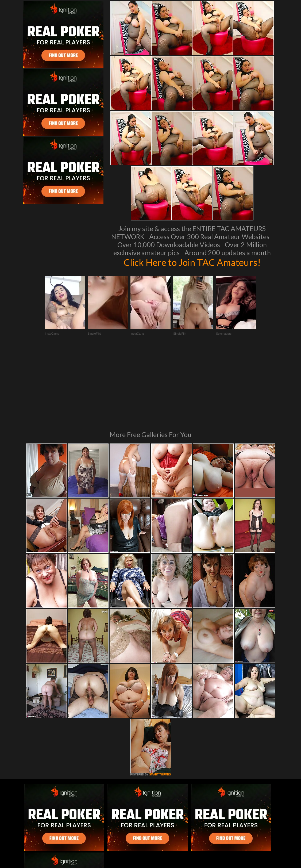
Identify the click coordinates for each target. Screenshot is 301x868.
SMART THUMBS (160, 701)
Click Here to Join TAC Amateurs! (192, 262)
